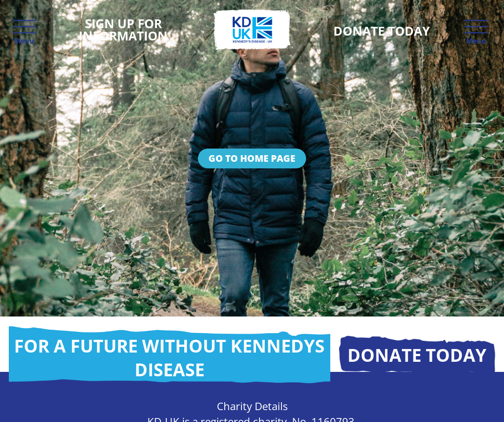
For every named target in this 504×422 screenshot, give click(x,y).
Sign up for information (123, 29)
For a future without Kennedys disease (169, 358)
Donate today (417, 355)
